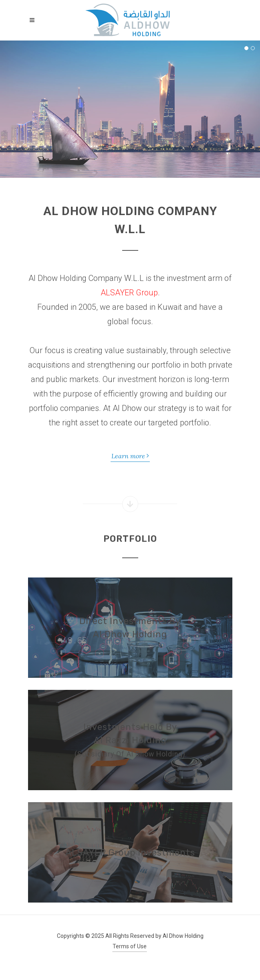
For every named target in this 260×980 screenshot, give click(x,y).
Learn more (130, 456)
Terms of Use (130, 946)
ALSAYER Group (129, 293)
